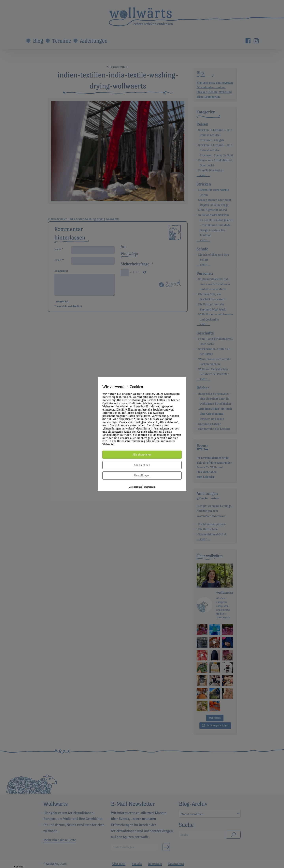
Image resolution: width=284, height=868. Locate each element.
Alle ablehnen (142, 465)
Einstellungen (142, 475)
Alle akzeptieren (142, 454)
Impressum (150, 487)
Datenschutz (135, 487)
